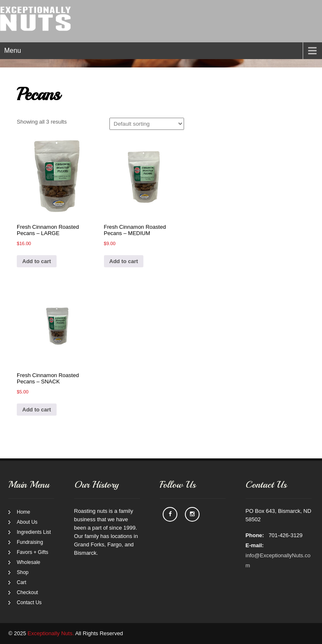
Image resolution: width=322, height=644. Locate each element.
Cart (22, 582)
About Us (27, 522)
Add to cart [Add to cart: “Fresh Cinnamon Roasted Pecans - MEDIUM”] (124, 261)
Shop (23, 572)
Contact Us (29, 603)
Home (23, 512)
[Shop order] (147, 124)
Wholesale (29, 562)
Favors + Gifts (32, 552)
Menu (13, 50)
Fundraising (30, 542)
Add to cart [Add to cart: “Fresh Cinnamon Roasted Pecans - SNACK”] (37, 410)
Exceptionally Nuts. (51, 633)
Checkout (27, 592)
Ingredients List (34, 532)
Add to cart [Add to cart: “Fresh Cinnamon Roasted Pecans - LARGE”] (37, 261)
